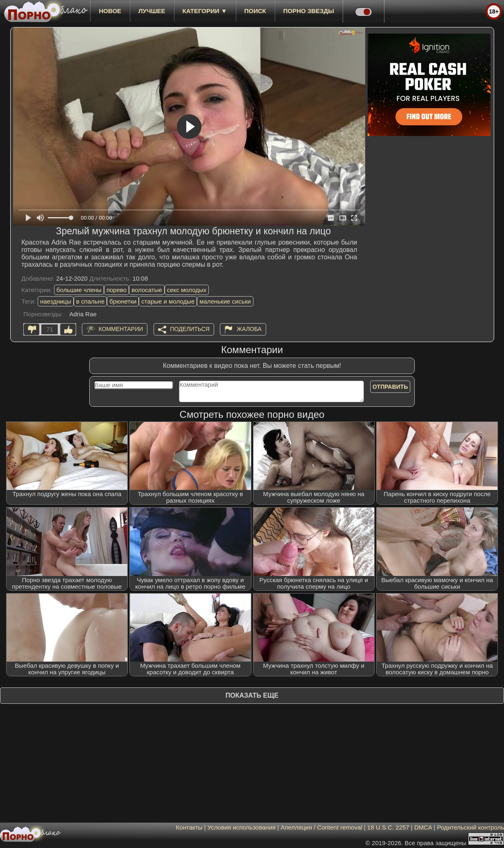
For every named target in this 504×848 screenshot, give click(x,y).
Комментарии (121, 329)
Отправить (390, 387)
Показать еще (252, 695)
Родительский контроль (470, 827)
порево (116, 290)
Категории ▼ (205, 11)
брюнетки (123, 301)
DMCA (423, 827)
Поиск (255, 11)
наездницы (56, 301)
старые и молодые (168, 301)
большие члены (79, 290)
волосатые (147, 290)
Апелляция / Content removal (321, 827)
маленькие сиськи (225, 301)
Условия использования (242, 827)
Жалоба (249, 329)
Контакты (189, 827)
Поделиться (190, 329)
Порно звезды (309, 11)
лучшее (152, 11)
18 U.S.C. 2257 (388, 827)
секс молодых (187, 290)
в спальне (90, 301)
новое (110, 11)
